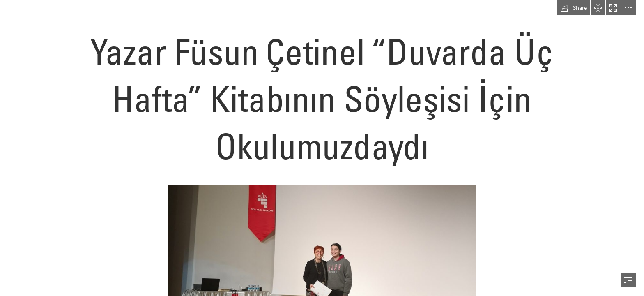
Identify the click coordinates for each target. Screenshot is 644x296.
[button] (574, 8)
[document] (322, 148)
